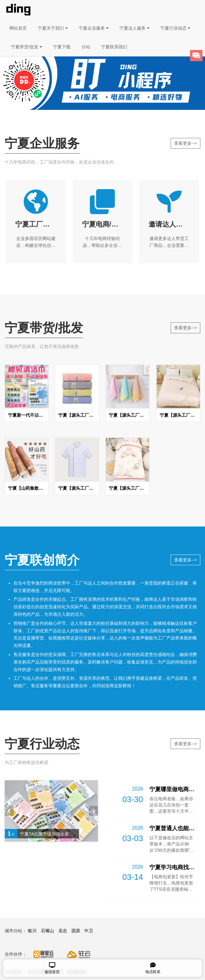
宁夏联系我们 (114, 47)
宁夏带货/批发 (27, 47)
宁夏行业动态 (175, 28)
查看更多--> (186, 143)
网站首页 (18, 28)
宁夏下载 (62, 47)
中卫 (89, 931)
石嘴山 (47, 931)
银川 (32, 931)
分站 (86, 47)
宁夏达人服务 (134, 28)
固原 (76, 931)
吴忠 (63, 931)
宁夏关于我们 (53, 28)
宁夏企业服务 (94, 28)
